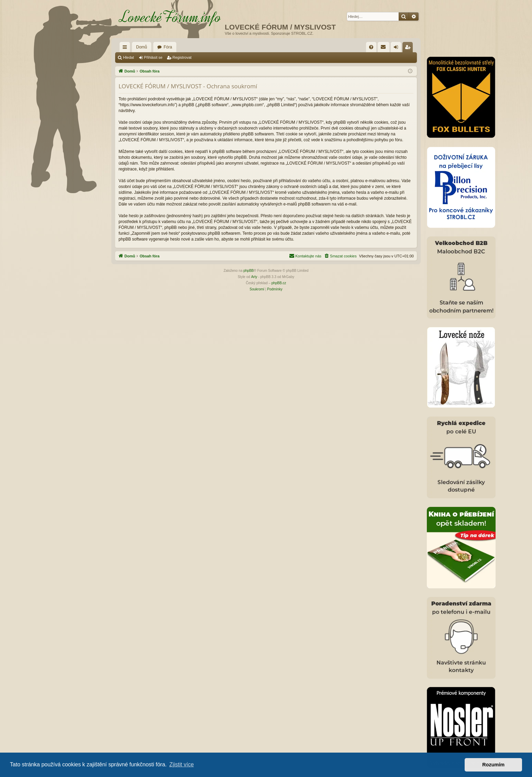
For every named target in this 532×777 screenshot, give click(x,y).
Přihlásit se (153, 57)
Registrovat (182, 57)
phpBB (248, 271)
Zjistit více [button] (182, 764)
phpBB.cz (279, 283)
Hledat (129, 57)
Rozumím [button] (493, 765)
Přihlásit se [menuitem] (397, 48)
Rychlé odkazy (126, 48)
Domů (142, 47)
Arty (254, 277)
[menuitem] (371, 47)
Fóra (168, 47)
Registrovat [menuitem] (409, 48)
